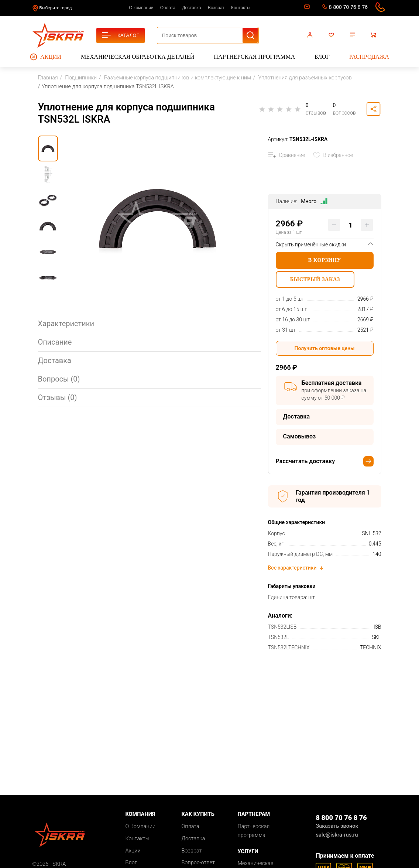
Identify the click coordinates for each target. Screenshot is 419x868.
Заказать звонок (337, 828)
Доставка (192, 8)
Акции (46, 57)
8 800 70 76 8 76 (348, 7)
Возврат (216, 8)
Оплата (168, 8)
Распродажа (369, 57)
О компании (141, 8)
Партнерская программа (254, 57)
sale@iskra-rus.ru (306, 8)
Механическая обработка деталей (138, 57)
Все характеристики (296, 569)
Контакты (241, 8)
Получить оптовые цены (325, 350)
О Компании (140, 828)
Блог (322, 57)
